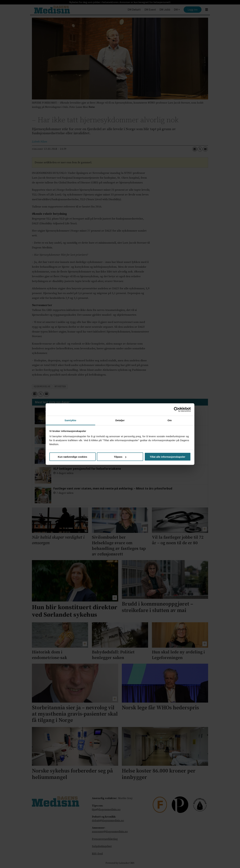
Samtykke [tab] (70, 420)
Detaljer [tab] (120, 420)
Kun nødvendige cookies (73, 457)
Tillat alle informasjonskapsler (168, 457)
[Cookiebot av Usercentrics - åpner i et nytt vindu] (176, 410)
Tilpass (120, 457)
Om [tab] (170, 420)
